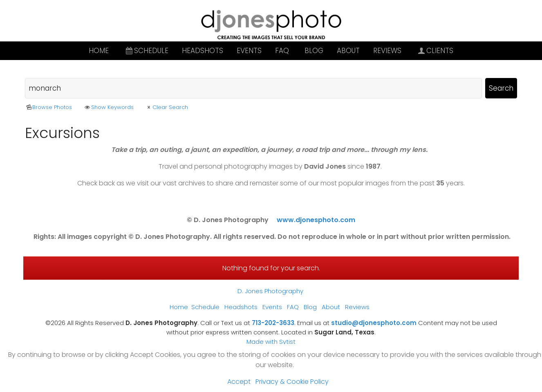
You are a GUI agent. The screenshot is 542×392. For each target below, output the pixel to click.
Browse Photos (48, 107)
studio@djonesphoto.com (374, 323)
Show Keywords (108, 107)
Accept (239, 382)
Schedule (146, 51)
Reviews (387, 51)
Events (249, 51)
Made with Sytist (271, 342)
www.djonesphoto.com (316, 220)
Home (99, 51)
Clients (435, 51)
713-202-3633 (273, 323)
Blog (314, 51)
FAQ (282, 51)
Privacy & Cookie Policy (292, 382)
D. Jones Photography (270, 291)
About (348, 51)
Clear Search (167, 107)
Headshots (203, 51)
